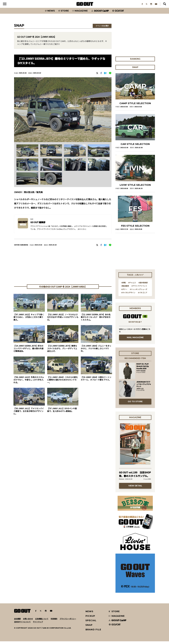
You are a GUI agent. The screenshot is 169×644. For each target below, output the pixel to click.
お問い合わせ (28, 621)
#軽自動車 (125, 289)
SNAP (89, 628)
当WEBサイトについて (22, 624)
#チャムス (132, 285)
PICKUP (90, 619)
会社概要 (17, 621)
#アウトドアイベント (139, 289)
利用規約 (54, 621)
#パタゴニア (143, 295)
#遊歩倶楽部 (143, 285)
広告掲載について (42, 621)
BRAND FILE (93, 632)
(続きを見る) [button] (82, 232)
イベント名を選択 (102, 28)
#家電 (123, 285)
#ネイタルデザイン (128, 295)
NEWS (89, 614)
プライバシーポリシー (68, 621)
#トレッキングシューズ (139, 292)
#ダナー (124, 292)
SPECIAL (91, 623)
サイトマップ (38, 624)
